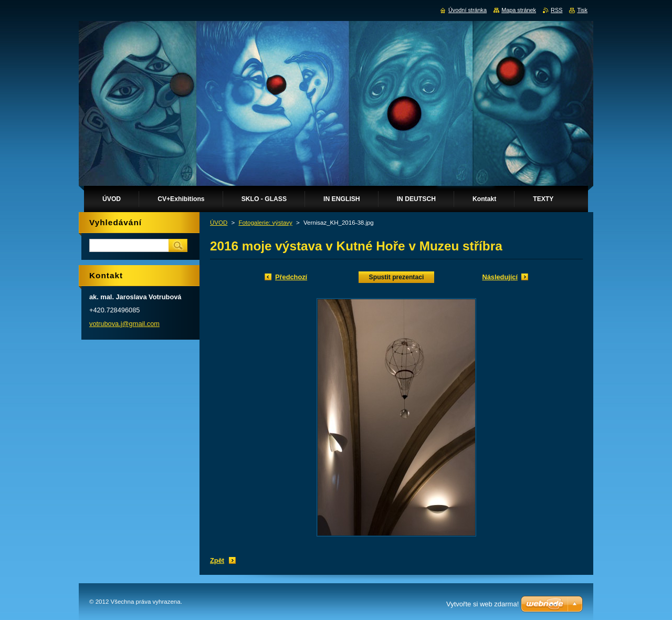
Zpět (217, 560)
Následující (500, 277)
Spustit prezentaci (397, 277)
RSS (556, 10)
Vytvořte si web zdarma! (482, 604)
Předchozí (291, 277)
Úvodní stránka (468, 10)
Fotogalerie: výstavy (265, 223)
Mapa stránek (519, 10)
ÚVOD (219, 223)
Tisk (582, 10)
